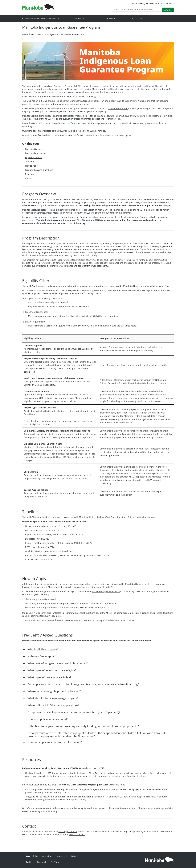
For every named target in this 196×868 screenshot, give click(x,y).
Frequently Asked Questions (39, 170)
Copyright (62, 856)
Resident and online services (41, 18)
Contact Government (164, 4)
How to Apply (32, 166)
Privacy (75, 856)
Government (109, 18)
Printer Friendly (138, 4)
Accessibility (32, 856)
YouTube (55, 862)
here (33, 414)
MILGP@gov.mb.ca (96, 131)
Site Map (150, 4)
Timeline (29, 162)
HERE (102, 768)
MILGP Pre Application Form (106, 591)
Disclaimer (48, 856)
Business (80, 18)
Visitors (137, 18)
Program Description (35, 153)
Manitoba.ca (28, 34)
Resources (30, 174)
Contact (29, 178)
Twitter (29, 862)
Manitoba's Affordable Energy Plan (87, 101)
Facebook (42, 862)
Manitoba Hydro (123, 135)
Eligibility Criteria (34, 157)
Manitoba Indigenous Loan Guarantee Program (60, 34)
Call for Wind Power (118, 108)
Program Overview (34, 149)
